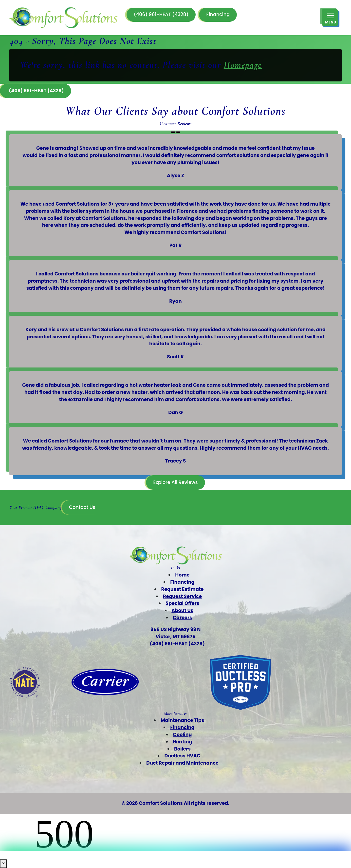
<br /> (175, 833)
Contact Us (82, 507)
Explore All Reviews (175, 482)
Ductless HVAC (182, 756)
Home (182, 575)
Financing (218, 14)
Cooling (182, 735)
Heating (182, 742)
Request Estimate (182, 589)
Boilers (182, 749)
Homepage (243, 65)
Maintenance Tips (183, 720)
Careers (182, 618)
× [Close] (3, 863)
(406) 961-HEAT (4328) (161, 14)
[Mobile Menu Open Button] (330, 18)
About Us (182, 610)
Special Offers (182, 603)
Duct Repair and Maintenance (182, 763)
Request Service (183, 596)
